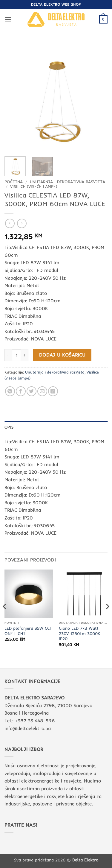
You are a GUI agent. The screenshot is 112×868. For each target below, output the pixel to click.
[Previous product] (22, 223)
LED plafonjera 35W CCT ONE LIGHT (28, 631)
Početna (14, 182)
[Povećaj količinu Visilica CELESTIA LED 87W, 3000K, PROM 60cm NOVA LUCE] (25, 355)
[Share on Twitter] (32, 391)
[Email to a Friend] (42, 391)
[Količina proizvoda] (16, 355)
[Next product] (10, 223)
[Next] (107, 618)
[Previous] (5, 618)
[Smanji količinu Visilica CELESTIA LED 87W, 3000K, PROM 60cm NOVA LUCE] (8, 355)
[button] (8, 19)
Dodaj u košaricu (62, 355)
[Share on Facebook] (21, 391)
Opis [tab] (9, 427)
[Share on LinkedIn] (53, 391)
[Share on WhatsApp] (10, 391)
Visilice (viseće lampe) (34, 186)
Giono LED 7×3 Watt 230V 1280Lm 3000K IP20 (79, 633)
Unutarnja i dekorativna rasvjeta (67, 182)
